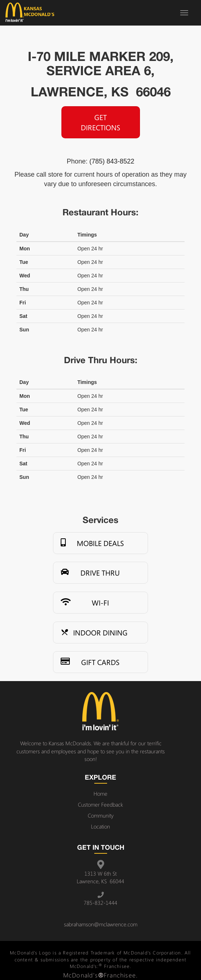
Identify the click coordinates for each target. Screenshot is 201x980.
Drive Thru (90, 573)
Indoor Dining (94, 633)
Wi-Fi (85, 603)
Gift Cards (90, 662)
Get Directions (100, 122)
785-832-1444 (100, 903)
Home (100, 793)
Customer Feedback (100, 804)
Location (100, 826)
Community (101, 815)
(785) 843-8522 (112, 161)
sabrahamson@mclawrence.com (101, 924)
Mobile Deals (92, 543)
